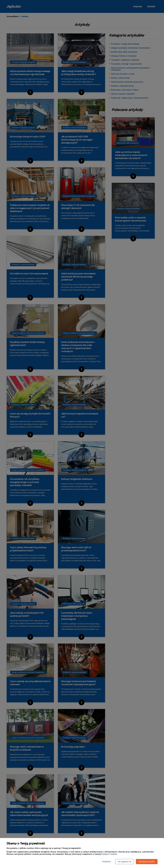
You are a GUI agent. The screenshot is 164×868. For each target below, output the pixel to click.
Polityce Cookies (109, 854)
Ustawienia (106, 862)
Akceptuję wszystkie (147, 862)
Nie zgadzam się (125, 862)
